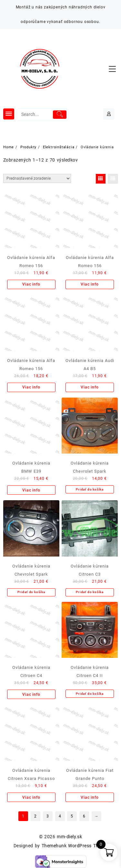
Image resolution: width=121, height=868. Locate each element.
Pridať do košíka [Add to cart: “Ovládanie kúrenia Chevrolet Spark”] (90, 489)
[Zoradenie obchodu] (37, 178)
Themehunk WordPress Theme (75, 846)
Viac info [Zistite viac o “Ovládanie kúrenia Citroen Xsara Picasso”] (31, 797)
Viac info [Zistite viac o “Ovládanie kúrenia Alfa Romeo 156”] (31, 284)
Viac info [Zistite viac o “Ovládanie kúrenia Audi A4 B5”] (90, 387)
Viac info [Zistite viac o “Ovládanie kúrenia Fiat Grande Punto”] (90, 797)
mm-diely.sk (69, 837)
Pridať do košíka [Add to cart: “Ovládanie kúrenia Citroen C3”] (90, 592)
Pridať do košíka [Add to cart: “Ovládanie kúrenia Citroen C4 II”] (90, 694)
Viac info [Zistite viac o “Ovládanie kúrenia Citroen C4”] (31, 694)
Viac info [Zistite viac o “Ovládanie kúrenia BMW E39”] (31, 490)
